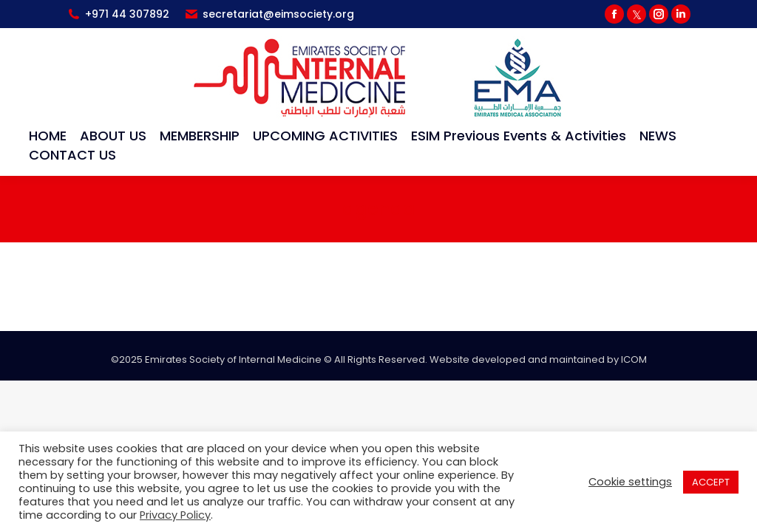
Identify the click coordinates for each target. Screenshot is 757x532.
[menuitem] (48, 136)
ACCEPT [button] (711, 482)
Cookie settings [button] (630, 482)
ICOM (634, 359)
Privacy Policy (175, 515)
